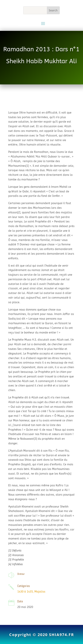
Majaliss (40, 592)
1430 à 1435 (25, 592)
